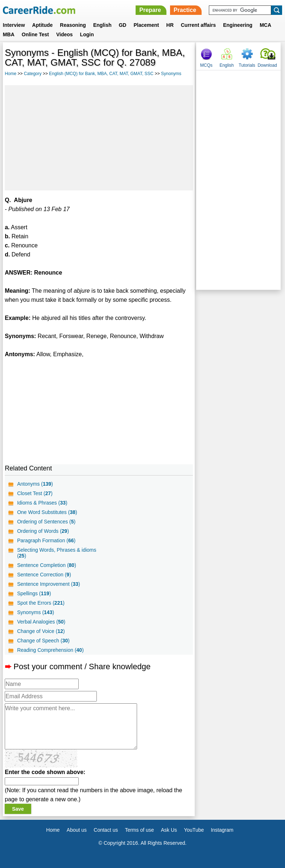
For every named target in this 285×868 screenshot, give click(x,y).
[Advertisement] (99, 138)
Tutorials (247, 65)
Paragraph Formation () (46, 540)
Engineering (238, 25)
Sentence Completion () (47, 565)
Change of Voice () (41, 631)
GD (122, 25)
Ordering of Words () (43, 531)
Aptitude (43, 25)
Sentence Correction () (44, 575)
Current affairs (198, 25)
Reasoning (73, 25)
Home (11, 74)
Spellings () (34, 593)
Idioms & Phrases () (42, 503)
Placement (146, 25)
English (102, 25)
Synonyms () (36, 612)
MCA (265, 25)
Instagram (222, 830)
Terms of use (139, 830)
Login (87, 34)
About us (77, 830)
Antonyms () (35, 484)
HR (170, 25)
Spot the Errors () (41, 603)
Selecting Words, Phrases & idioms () (57, 553)
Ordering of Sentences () (46, 522)
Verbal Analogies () (41, 622)
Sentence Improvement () (49, 584)
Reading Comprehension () (50, 650)
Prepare (150, 10)
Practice (185, 10)
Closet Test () (35, 493)
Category (33, 74)
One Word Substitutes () (47, 512)
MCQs (206, 65)
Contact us (106, 830)
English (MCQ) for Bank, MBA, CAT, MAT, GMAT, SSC (101, 74)
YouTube (194, 830)
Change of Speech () (43, 641)
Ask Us (169, 830)
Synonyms (171, 74)
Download (267, 65)
